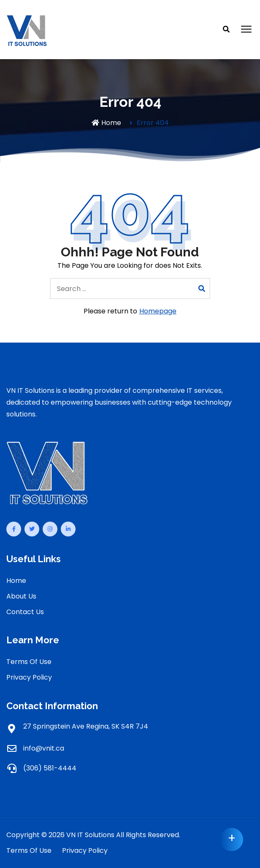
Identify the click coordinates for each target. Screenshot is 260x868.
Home (106, 123)
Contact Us (25, 612)
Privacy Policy (29, 677)
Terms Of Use (29, 662)
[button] (246, 30)
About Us (21, 596)
